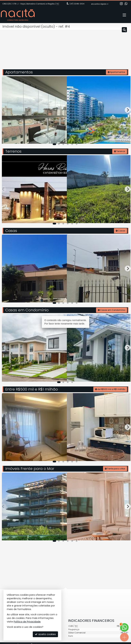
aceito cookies (45, 634)
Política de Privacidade (27, 622)
